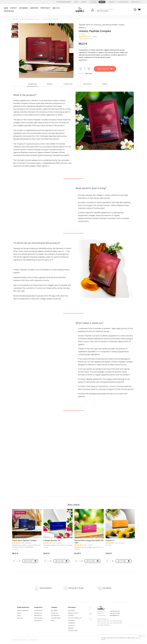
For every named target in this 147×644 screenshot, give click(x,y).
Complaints (71, 623)
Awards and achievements (55, 614)
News (53, 621)
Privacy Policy (34, 640)
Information (72, 607)
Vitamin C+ (110, 540)
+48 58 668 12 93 (115, 611)
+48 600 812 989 (115, 613)
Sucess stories (38, 611)
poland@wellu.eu (115, 615)
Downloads (71, 611)
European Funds (73, 631)
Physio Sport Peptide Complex (24, 540)
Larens (19, 613)
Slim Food (20, 618)
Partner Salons (38, 618)
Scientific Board (56, 618)
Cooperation (38, 607)
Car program (38, 621)
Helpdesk (71, 628)
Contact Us (71, 625)
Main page (15, 19)
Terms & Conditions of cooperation (75, 619)
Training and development (38, 614)
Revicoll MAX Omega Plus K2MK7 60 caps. (89, 541)
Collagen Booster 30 (52, 540)
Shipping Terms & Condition (73, 614)
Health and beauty (23, 607)
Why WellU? (55, 611)
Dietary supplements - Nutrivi (31, 19)
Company (54, 607)
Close (142, 636)
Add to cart (105, 69)
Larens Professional (23, 611)
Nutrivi (19, 616)
